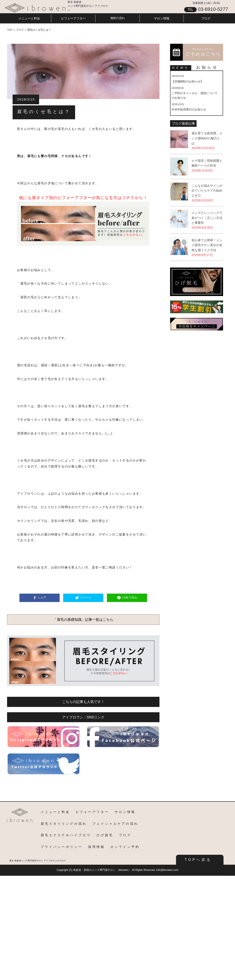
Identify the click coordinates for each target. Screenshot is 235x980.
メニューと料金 (29, 18)
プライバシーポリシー (62, 847)
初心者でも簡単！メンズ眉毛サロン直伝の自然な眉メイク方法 (207, 245)
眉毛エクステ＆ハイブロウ (66, 835)
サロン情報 (162, 18)
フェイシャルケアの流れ (115, 824)
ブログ (206, 18)
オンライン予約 (125, 847)
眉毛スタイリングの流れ (64, 824)
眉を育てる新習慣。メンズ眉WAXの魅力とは (207, 138)
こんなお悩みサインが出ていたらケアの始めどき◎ (207, 191)
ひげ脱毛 (105, 835)
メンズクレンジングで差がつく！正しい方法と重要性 (207, 218)
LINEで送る (130, 597)
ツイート (86, 597)
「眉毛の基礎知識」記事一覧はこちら (83, 620)
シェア (42, 597)
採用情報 (97, 847)
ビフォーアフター (73, 18)
